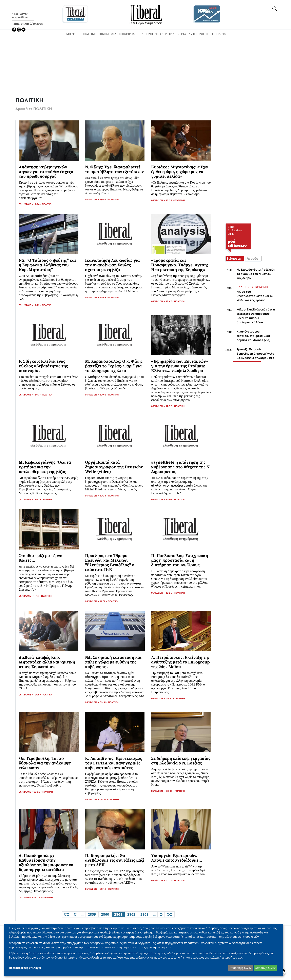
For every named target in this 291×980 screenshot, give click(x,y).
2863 (144, 914)
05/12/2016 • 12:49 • (97, 297)
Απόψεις (73, 34)
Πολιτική (89, 34)
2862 (131, 914)
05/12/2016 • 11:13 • (30, 596)
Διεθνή (147, 34)
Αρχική (22, 109)
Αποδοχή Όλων (265, 968)
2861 (119, 914)
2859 (92, 914)
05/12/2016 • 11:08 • (96, 601)
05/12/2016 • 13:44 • (30, 204)
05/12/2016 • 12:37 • (163, 406)
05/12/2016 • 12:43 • (30, 395)
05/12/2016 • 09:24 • (31, 792)
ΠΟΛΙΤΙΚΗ (47, 204)
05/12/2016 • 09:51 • (97, 702)
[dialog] (143, 950)
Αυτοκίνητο (198, 34)
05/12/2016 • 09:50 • (163, 698)
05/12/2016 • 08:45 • (97, 799)
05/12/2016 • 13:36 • (97, 199)
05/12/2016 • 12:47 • (163, 301)
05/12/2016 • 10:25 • (30, 695)
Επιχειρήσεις (129, 34)
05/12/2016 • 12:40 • (97, 395)
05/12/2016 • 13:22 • (30, 305)
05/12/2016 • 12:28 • (97, 496)
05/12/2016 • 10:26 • (163, 593)
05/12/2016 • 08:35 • (163, 791)
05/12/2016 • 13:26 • (163, 200)
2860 (105, 914)
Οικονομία (108, 34)
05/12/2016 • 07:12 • (163, 880)
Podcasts (218, 34)
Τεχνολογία (165, 34)
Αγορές (252, 258)
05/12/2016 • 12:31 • (30, 499)
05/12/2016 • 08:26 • (31, 897)
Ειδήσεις (234, 258)
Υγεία (182, 34)
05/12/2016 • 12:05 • (163, 499)
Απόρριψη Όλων (240, 968)
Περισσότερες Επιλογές (25, 968)
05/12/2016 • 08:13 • (97, 889)
